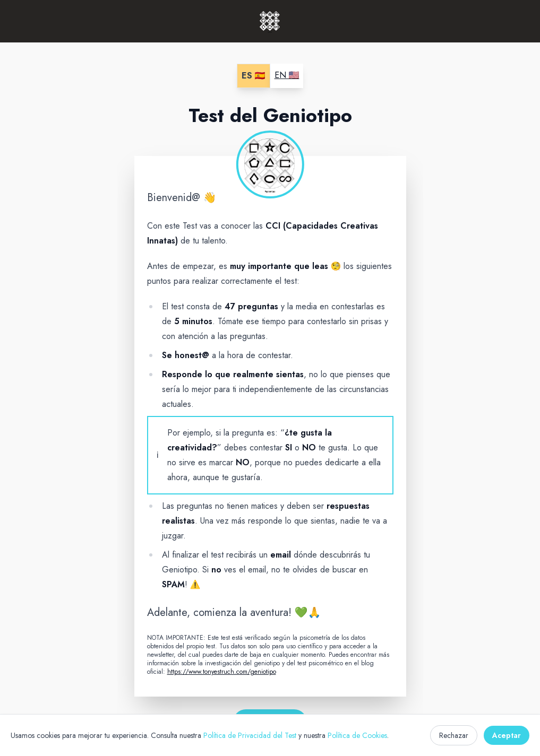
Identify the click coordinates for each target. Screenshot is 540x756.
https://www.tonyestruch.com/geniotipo (222, 672)
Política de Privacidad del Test (250, 735)
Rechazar (454, 735)
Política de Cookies (357, 735)
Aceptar (507, 735)
